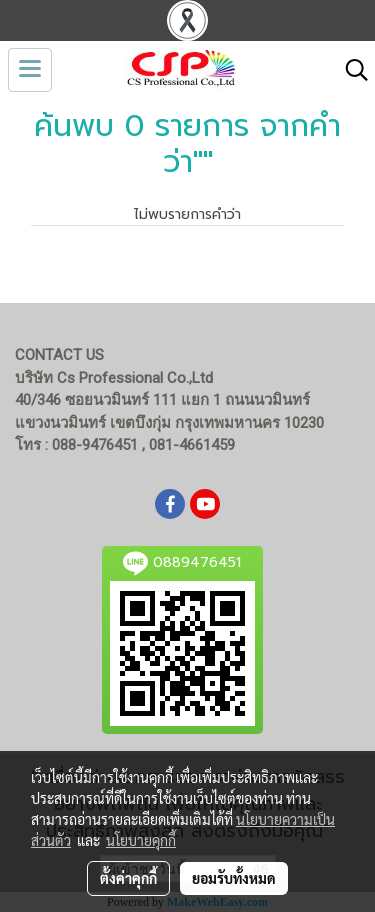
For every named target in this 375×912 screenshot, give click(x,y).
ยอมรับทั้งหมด (234, 878)
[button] (350, 70)
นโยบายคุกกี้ (141, 840)
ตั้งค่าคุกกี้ (128, 878)
